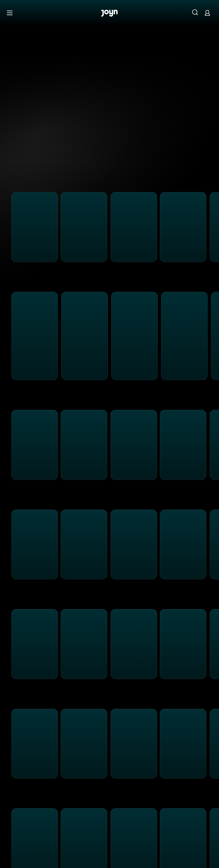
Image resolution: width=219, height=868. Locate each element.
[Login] (207, 13)
